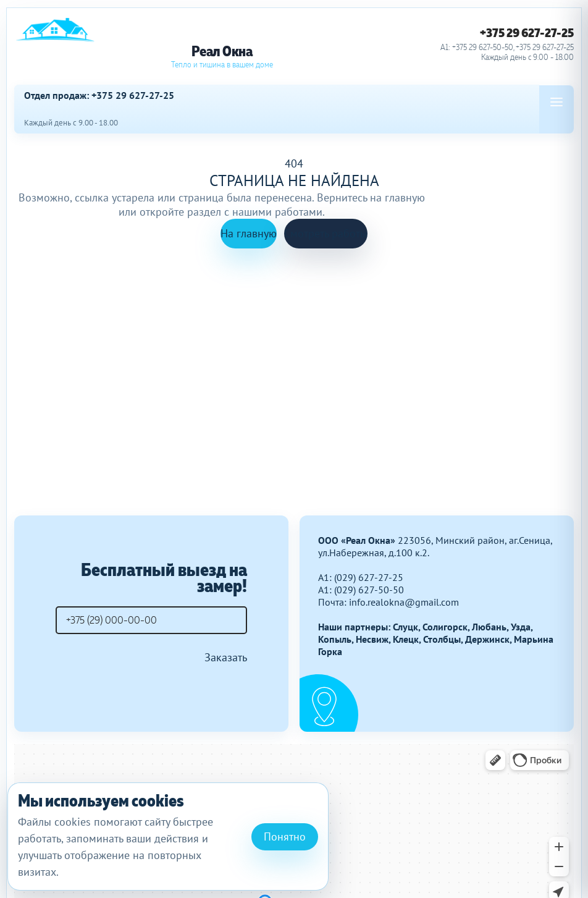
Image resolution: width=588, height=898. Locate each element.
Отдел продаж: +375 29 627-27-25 (99, 95)
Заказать (226, 657)
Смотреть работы (326, 233)
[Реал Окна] (222, 44)
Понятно (285, 837)
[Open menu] (556, 102)
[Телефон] (152, 620)
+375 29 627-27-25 (527, 33)
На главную (249, 233)
